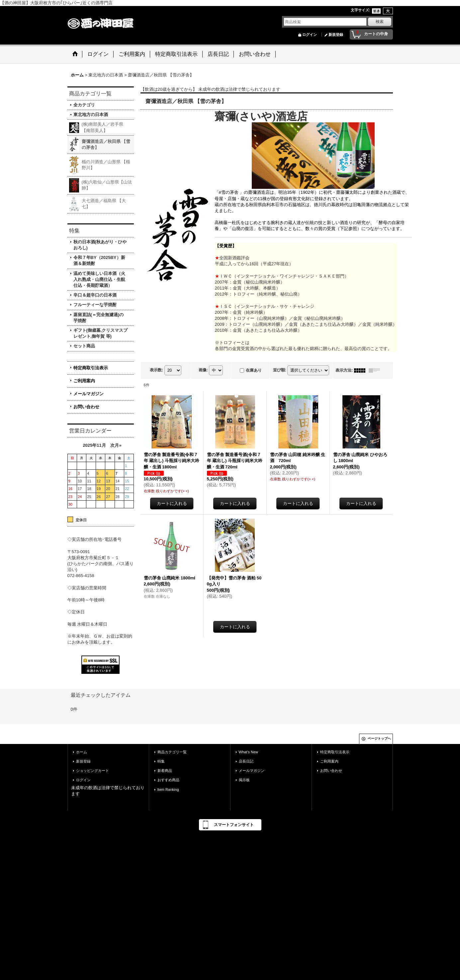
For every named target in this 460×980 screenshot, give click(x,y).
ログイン (310, 35)
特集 (161, 761)
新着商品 (165, 771)
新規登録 (336, 35)
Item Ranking (168, 790)
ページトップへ (379, 738)
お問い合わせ (86, 407)
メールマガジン (89, 394)
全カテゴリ (84, 105)
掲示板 (244, 780)
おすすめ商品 (168, 780)
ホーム (82, 752)
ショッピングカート (92, 771)
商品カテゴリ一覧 (172, 752)
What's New (249, 752)
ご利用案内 (84, 381)
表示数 (156, 370)
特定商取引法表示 (91, 368)
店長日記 (246, 761)
